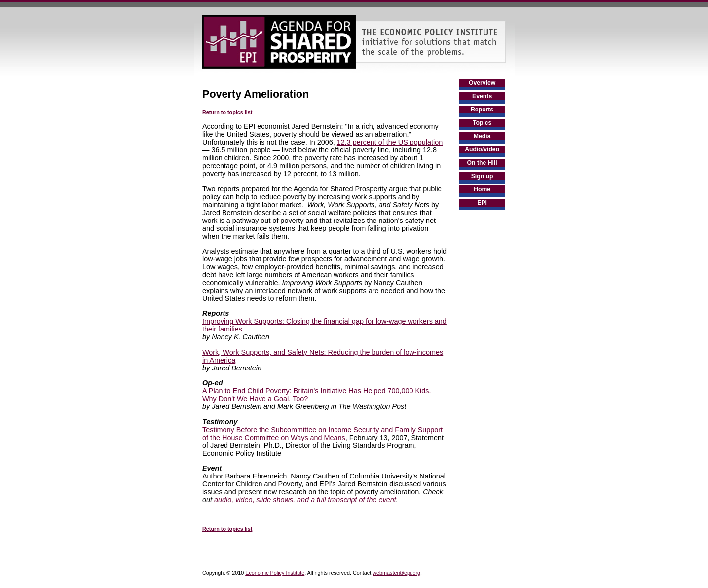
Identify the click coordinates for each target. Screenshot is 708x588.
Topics (482, 123)
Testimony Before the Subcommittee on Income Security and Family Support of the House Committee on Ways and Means (322, 434)
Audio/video (482, 149)
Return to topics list (227, 112)
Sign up (482, 176)
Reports (482, 110)
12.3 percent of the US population (390, 142)
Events (482, 96)
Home (482, 189)
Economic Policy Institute (275, 573)
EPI (482, 203)
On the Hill (482, 163)
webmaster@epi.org (396, 573)
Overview (482, 83)
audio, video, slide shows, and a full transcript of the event (305, 500)
